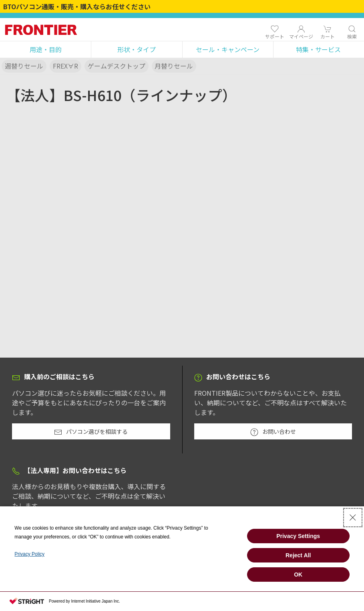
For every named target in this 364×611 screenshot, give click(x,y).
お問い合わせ (273, 432)
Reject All (298, 555)
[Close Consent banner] (353, 518)
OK (298, 575)
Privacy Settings (298, 536)
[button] (45, 50)
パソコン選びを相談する (91, 432)
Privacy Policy (29, 554)
